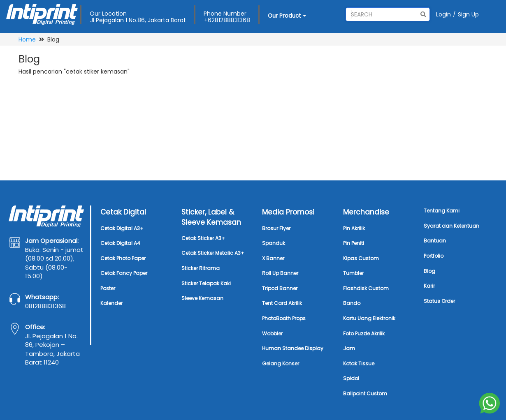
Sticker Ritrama (201, 268)
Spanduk (274, 243)
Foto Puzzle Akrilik (364, 333)
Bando (352, 303)
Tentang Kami (442, 211)
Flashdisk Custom (366, 288)
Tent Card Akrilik (282, 303)
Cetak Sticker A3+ (203, 238)
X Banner (273, 258)
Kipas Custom (361, 258)
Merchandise (366, 212)
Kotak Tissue (359, 363)
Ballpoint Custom (365, 393)
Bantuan (435, 241)
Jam (349, 348)
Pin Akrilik (354, 228)
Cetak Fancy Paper (124, 273)
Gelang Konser (281, 363)
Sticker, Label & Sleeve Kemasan (211, 217)
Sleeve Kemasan (202, 298)
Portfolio (434, 256)
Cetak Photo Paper (123, 258)
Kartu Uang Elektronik (369, 318)
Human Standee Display (293, 348)
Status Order (439, 301)
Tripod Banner (280, 288)
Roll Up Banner (280, 273)
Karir (429, 286)
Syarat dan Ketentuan (451, 226)
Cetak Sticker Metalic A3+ (213, 253)
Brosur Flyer (276, 228)
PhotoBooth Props (284, 318)
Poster (108, 288)
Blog (429, 271)
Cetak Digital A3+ (122, 228)
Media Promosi (288, 212)
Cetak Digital (123, 212)
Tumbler (353, 273)
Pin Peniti (354, 243)
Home (27, 39)
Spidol (351, 378)
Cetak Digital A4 (120, 243)
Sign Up (468, 14)
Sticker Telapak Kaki (206, 283)
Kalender (111, 303)
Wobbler (272, 333)
